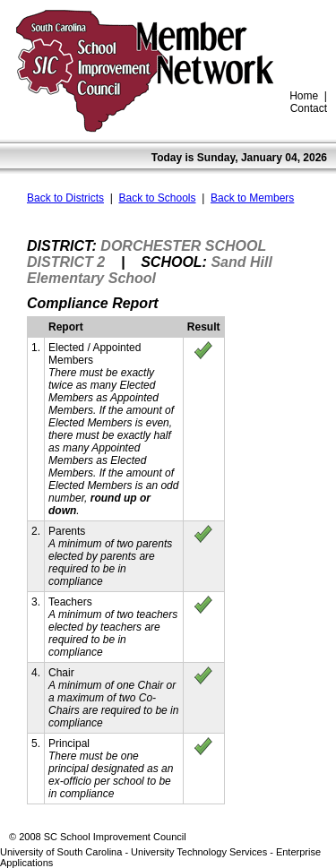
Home (304, 96)
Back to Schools (157, 198)
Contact (309, 108)
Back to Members (252, 198)
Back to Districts (65, 198)
